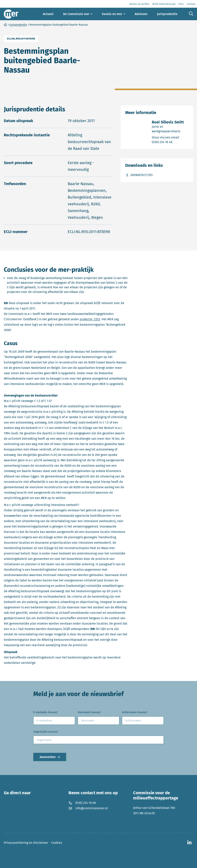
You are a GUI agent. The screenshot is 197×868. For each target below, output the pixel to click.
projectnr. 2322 (90, 319)
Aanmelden (48, 757)
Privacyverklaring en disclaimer (26, 843)
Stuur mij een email (170, 137)
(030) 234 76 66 (82, 803)
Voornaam (89, 712)
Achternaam (134, 712)
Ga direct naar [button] (17, 793)
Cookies (57, 843)
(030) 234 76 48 (170, 142)
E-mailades (45, 712)
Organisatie (45, 732)
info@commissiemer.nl (88, 808)
